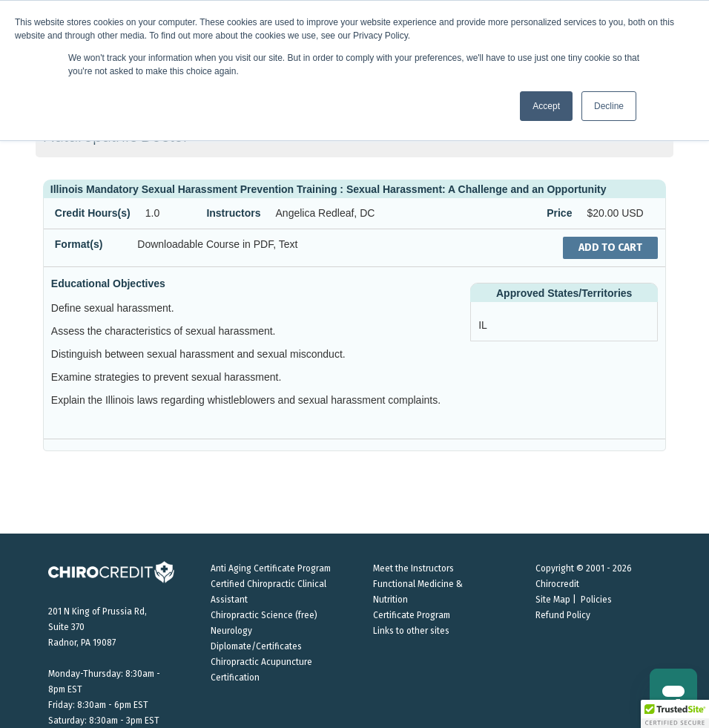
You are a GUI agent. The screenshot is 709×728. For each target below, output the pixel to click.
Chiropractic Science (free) (264, 615)
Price (559, 213)
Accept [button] (546, 106)
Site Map (553, 600)
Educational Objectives (108, 283)
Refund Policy (563, 615)
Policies (596, 600)
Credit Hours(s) (93, 213)
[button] (675, 714)
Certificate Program (412, 615)
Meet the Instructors (413, 568)
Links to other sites (411, 631)
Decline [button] (609, 106)
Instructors (233, 213)
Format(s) (79, 244)
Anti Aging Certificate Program (271, 568)
